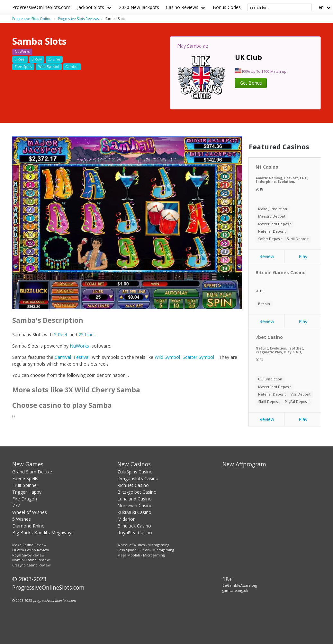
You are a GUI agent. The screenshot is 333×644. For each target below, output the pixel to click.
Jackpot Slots (91, 7)
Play (303, 256)
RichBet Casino (133, 485)
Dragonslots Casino (138, 478)
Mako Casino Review (29, 545)
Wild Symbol (167, 357)
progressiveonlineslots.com (54, 601)
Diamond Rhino (28, 526)
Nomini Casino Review (31, 560)
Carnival (63, 357)
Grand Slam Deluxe (32, 472)
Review (267, 256)
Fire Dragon (25, 499)
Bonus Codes (227, 7)
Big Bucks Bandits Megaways (43, 532)
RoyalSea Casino (135, 532)
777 (16, 505)
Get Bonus (251, 83)
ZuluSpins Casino (135, 472)
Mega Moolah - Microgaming (141, 555)
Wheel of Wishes (30, 512)
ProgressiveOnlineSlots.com (41, 7)
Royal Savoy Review (28, 555)
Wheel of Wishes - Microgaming (143, 545)
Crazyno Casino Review (31, 565)
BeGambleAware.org (240, 585)
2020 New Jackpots (139, 7)
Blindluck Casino (134, 526)
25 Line (86, 335)
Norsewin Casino (135, 505)
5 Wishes (22, 519)
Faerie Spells (25, 478)
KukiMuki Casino (134, 512)
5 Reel (60, 335)
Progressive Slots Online (32, 19)
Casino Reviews (182, 7)
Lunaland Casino (135, 499)
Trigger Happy (27, 492)
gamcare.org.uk (235, 591)
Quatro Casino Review (31, 550)
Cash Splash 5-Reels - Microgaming (146, 550)
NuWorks (79, 346)
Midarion (126, 519)
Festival (81, 357)
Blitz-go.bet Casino (137, 492)
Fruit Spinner (25, 485)
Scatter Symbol (198, 357)
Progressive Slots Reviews (78, 19)
